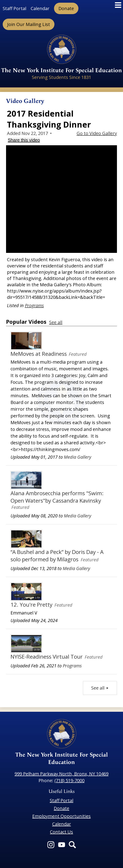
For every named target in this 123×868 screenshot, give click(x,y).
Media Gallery (78, 457)
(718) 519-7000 (69, 780)
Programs (34, 305)
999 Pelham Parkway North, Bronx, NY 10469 (61, 774)
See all (56, 322)
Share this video (24, 140)
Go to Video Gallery (97, 133)
